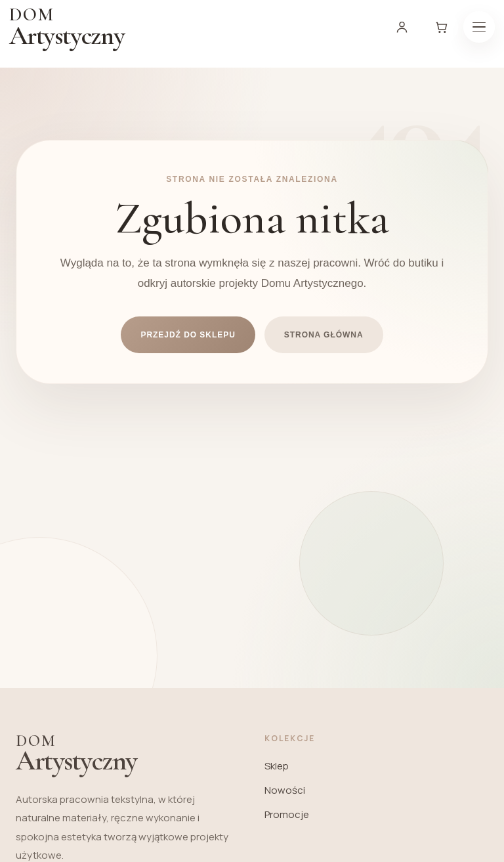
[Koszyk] (441, 27)
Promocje (287, 814)
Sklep (277, 766)
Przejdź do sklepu (188, 335)
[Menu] (479, 27)
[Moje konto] (402, 27)
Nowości (285, 790)
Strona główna (324, 335)
